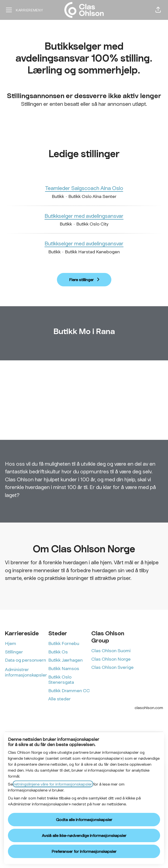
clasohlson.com (149, 707)
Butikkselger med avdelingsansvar (84, 216)
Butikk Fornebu (64, 643)
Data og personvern (25, 660)
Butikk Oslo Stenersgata (61, 679)
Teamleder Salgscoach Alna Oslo (84, 188)
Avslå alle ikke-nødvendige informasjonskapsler (84, 835)
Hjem (11, 643)
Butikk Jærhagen (65, 660)
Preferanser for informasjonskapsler (84, 851)
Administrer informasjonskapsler (26, 672)
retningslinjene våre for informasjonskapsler (53, 784)
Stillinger (14, 652)
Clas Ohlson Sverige (112, 667)
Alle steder (60, 699)
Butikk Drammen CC (69, 690)
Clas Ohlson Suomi (111, 650)
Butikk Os (58, 652)
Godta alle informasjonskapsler (84, 819)
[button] (158, 10)
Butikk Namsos (64, 668)
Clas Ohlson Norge (111, 659)
